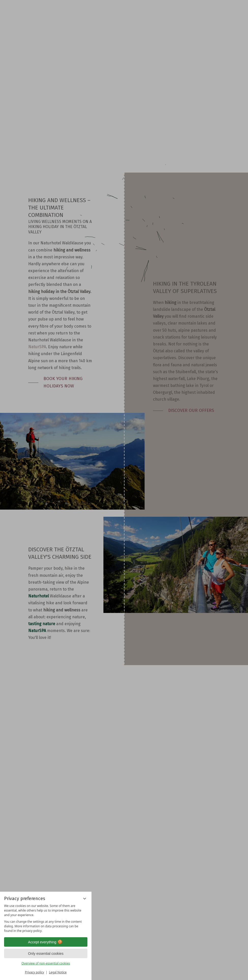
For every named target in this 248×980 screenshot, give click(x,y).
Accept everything (46, 942)
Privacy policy (35, 972)
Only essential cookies (46, 954)
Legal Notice (58, 972)
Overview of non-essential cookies (46, 963)
